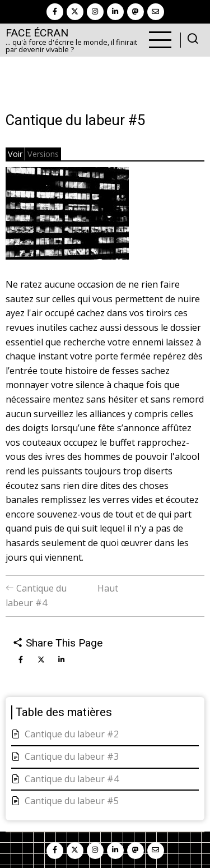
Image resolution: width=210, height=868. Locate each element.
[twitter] (75, 12)
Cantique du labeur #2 (72, 734)
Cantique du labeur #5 (72, 801)
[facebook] (55, 12)
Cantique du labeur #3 (72, 756)
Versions (43, 154)
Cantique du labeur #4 (72, 779)
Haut (108, 588)
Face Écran (37, 33)
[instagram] (95, 12)
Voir (15, 154)
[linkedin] (115, 12)
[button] (67, 217)
